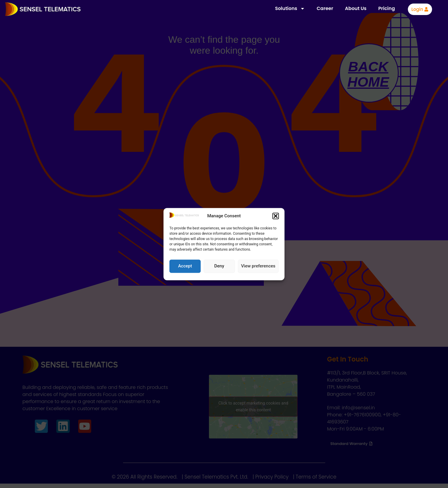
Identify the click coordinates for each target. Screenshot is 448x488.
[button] (276, 216)
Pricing (387, 8)
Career (325, 8)
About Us (356, 8)
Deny (219, 266)
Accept (185, 266)
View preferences (258, 266)
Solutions (290, 9)
